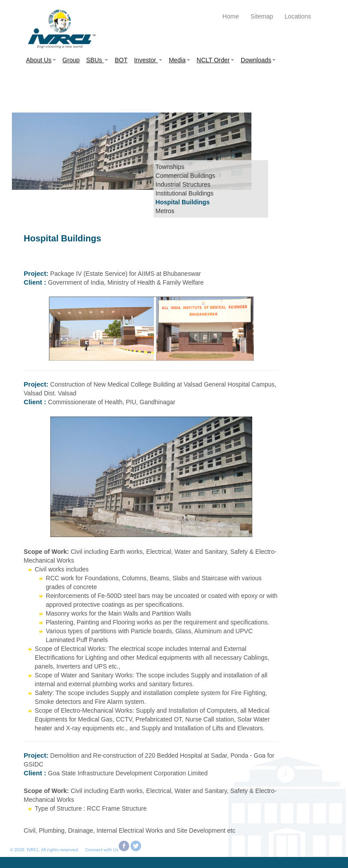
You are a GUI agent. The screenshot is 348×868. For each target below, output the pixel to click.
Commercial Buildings (185, 176)
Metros (165, 211)
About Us (41, 60)
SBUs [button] (97, 60)
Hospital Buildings (183, 202)
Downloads (258, 60)
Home (230, 16)
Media (180, 60)
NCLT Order (215, 60)
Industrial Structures (183, 184)
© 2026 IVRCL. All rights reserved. (43, 849)
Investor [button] (148, 60)
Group (71, 60)
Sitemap (262, 16)
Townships (170, 167)
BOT (121, 60)
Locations (298, 16)
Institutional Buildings (185, 193)
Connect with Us (102, 849)
